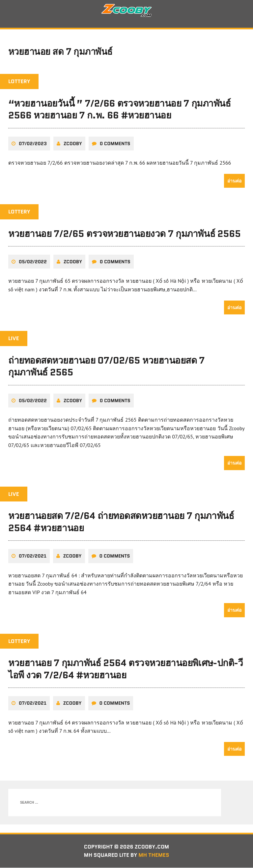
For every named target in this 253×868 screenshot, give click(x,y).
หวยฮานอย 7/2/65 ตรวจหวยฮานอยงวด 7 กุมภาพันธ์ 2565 (125, 234)
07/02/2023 (33, 144)
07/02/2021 (33, 557)
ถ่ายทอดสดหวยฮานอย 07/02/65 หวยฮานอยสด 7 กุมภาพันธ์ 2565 (106, 367)
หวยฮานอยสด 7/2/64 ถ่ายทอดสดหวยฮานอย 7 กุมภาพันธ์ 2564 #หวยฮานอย (121, 522)
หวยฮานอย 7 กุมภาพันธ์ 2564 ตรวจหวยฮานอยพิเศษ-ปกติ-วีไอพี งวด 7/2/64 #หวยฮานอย (126, 669)
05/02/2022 (33, 262)
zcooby (73, 144)
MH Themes (154, 856)
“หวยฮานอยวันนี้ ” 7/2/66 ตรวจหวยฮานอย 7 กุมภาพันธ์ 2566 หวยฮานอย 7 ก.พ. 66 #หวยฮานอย (119, 110)
